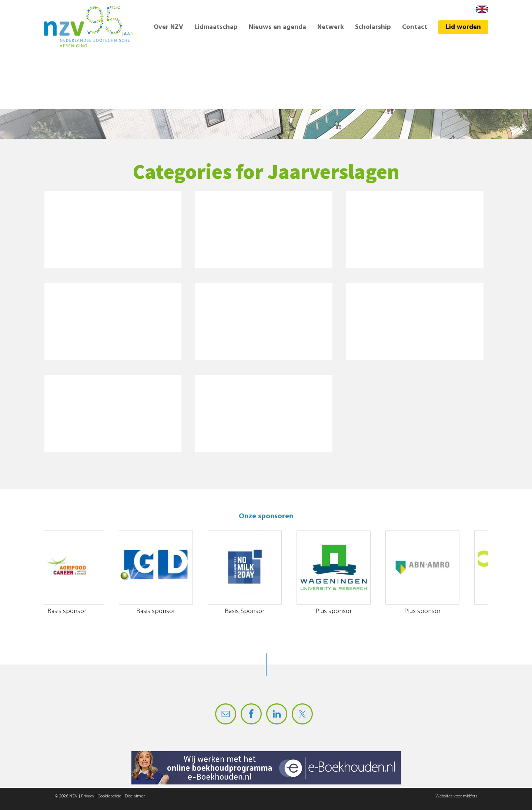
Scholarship (373, 27)
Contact (415, 27)
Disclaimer (135, 796)
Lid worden (463, 27)
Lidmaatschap (216, 27)
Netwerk (331, 27)
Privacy (88, 796)
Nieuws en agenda (277, 27)
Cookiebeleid (110, 796)
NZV (73, 796)
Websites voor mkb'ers (456, 796)
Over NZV (168, 27)
